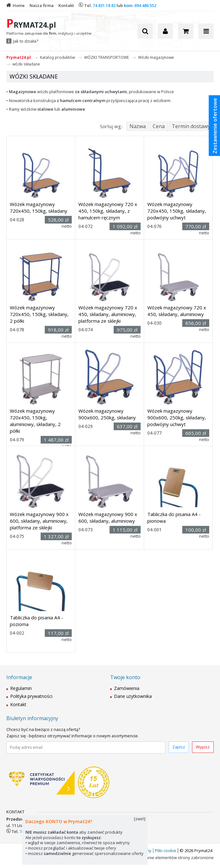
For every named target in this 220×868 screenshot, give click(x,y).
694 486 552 (145, 5)
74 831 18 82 (104, 5)
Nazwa (138, 126)
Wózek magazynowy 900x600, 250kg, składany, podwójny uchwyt (177, 417)
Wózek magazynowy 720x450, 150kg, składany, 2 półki (39, 314)
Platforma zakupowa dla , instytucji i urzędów (49, 33)
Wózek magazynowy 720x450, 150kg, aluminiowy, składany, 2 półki (35, 421)
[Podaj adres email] (86, 747)
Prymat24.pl (19, 57)
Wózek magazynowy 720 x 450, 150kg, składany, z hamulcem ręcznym (108, 211)
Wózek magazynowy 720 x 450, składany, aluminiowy (177, 311)
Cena (159, 126)
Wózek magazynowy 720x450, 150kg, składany (39, 207)
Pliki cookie (166, 851)
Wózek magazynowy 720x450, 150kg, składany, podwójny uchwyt (177, 211)
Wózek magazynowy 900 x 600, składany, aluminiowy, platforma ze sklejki (39, 521)
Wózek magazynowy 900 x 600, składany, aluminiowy (108, 517)
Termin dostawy (191, 126)
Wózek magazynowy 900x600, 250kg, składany (107, 414)
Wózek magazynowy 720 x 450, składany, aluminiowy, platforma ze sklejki (108, 314)
